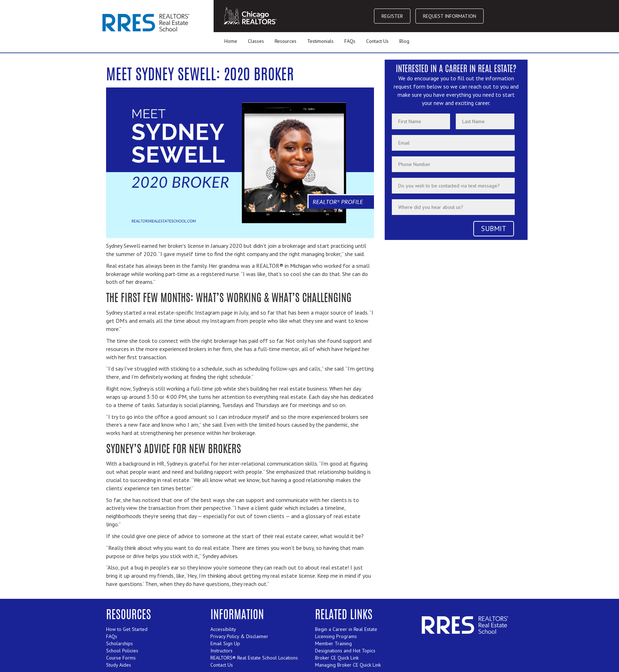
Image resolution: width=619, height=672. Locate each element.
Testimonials (320, 41)
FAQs (350, 41)
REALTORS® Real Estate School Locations (254, 658)
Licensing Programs (336, 636)
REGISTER (392, 16)
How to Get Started (127, 629)
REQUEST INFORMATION (450, 16)
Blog (404, 41)
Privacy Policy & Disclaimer (239, 636)
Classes (256, 41)
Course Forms (121, 658)
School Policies (122, 651)
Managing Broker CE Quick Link (348, 665)
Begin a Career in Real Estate (346, 629)
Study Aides (119, 665)
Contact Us (377, 41)
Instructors (221, 651)
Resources (286, 41)
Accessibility (223, 629)
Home (231, 41)
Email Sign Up (225, 643)
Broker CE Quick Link (337, 658)
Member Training (333, 643)
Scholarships (119, 643)
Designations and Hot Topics (345, 651)
